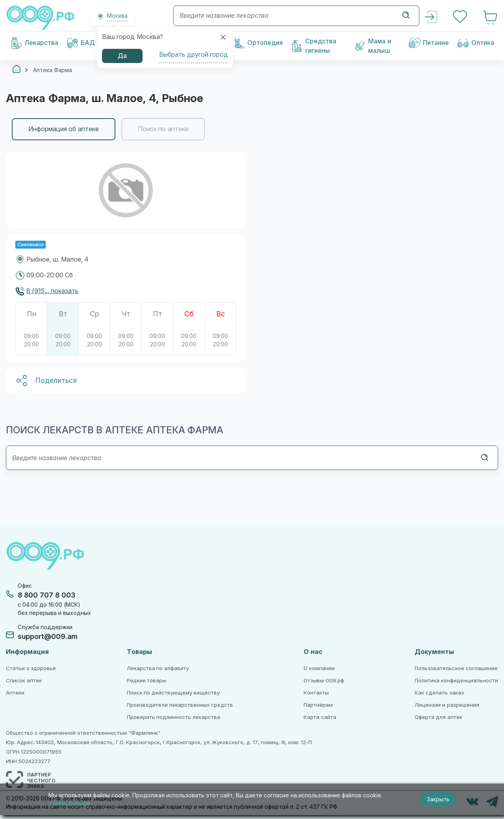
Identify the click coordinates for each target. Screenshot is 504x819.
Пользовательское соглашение (456, 668)
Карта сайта (320, 717)
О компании (319, 668)
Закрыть (438, 799)
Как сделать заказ (439, 693)
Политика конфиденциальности (456, 681)
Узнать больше (69, 803)
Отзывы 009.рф (324, 681)
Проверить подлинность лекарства (173, 717)
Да (122, 56)
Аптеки (15, 693)
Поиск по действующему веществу (173, 693)
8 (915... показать (52, 291)
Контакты (316, 693)
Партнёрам (318, 705)
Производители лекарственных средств (180, 705)
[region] (252, 129)
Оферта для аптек (438, 717)
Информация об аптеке (64, 129)
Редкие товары (147, 681)
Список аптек (24, 681)
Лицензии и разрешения (447, 705)
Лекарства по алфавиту (158, 668)
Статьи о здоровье (31, 668)
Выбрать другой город (194, 55)
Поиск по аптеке (163, 129)
